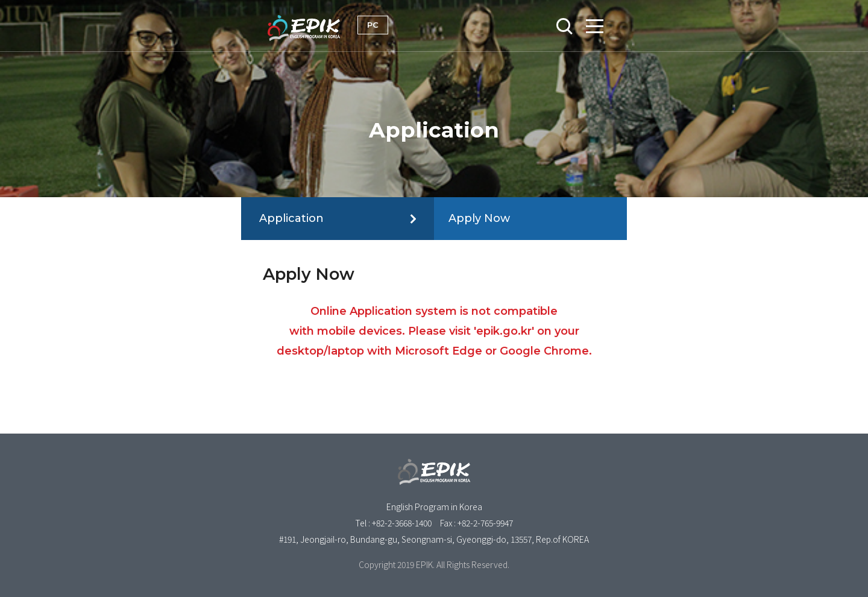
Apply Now (479, 218)
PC (373, 25)
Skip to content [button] (434, 1)
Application (291, 218)
